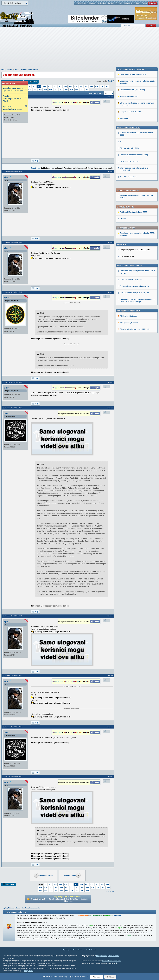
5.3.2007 (111, 81)
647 (82, 90)
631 (107, 86)
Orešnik (123, 140)
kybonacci (9, 298)
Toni (6, 414)
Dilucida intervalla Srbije (130, 339)
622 (60, 86)
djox (6, 177)
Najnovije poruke (69, 950)
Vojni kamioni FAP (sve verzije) (132, 281)
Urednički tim (91, 950)
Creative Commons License (111, 961)
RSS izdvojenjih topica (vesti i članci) (135, 251)
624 (71, 86)
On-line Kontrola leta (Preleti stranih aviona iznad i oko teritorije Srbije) (137, 222)
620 (50, 86)
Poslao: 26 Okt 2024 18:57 (14, 727)
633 (82, 888)
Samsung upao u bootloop (130, 352)
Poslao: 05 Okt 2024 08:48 (14, 172)
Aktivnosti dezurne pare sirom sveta (134, 208)
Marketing (153, 3)
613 (50, 884)
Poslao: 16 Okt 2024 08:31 (14, 382)
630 (102, 86)
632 (77, 888)
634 (87, 888)
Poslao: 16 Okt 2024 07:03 (14, 292)
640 (45, 90)
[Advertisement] (79, 49)
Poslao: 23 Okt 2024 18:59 (14, 676)
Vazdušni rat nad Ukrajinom (131, 201)
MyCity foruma (29, 971)
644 (66, 90)
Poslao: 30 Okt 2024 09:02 (14, 777)
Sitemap (81, 950)
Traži (138, 3)
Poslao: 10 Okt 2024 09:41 (14, 242)
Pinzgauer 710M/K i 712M (130, 303)
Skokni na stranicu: (96, 93)
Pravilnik (119, 3)
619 (44, 86)
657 (87, 90)
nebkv (7, 388)
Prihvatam (97, 977)
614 (55, 884)
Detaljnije (118, 915)
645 (72, 90)
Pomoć (144, 3)
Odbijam (110, 977)
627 (86, 86)
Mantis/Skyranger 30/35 (129, 287)
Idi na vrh (111, 892)
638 (35, 90)
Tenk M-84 (124, 309)
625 (76, 86)
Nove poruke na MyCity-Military (131, 260)
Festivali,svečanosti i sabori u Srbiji (134, 346)
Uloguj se (92, 3)
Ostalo (16, 69)
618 (39, 86)
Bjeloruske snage (12, 108)
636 (98, 888)
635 (93, 888)
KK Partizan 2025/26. (128, 368)
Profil (37, 161)
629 (97, 86)
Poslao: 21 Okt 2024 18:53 (14, 408)
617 (34, 86)
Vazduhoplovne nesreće (30, 69)
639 (40, 90)
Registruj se (102, 3)
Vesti (98, 956)
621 (55, 86)
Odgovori (33, 82)
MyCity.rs (104, 956)
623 (65, 86)
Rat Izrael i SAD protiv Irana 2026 (133, 134)
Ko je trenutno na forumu (16, 912)
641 (51, 90)
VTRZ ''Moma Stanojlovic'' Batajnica (134, 214)
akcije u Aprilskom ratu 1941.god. (13, 89)
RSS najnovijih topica (128, 238)
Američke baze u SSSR (13, 99)
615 (60, 884)
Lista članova (129, 3)
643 (61, 90)
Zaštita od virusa (113, 956)
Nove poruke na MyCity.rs (128, 319)
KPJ (122, 333)
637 (30, 90)
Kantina (111, 3)
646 (77, 90)
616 (29, 86)
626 (81, 86)
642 (56, 90)
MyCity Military (81, 3)
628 (91, 86)
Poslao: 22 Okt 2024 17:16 (14, 616)
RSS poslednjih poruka (129, 244)
